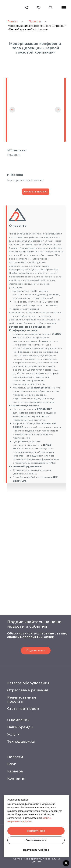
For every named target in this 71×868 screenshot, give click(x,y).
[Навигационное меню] (64, 8)
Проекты (35, 21)
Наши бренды (20, 727)
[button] (27, 7)
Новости (15, 757)
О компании (18, 720)
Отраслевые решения (28, 690)
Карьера (15, 771)
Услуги (13, 734)
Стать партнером (23, 709)
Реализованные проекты (22, 699)
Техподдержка (21, 742)
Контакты (16, 778)
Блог (12, 764)
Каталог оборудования (28, 683)
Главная (13, 21)
